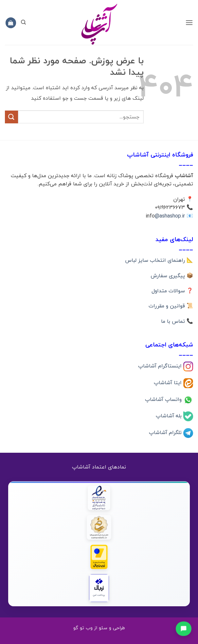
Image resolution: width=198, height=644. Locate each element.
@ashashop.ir (170, 216)
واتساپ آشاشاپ (164, 399)
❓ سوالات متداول (172, 291)
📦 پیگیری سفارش (172, 276)
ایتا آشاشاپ (169, 382)
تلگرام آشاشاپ (166, 432)
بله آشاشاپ (170, 416)
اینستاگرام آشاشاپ (161, 365)
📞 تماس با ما (177, 321)
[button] (189, 22)
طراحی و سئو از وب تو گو (99, 628)
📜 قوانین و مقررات (171, 306)
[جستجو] (23, 22)
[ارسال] (11, 117)
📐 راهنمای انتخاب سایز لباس (159, 260)
